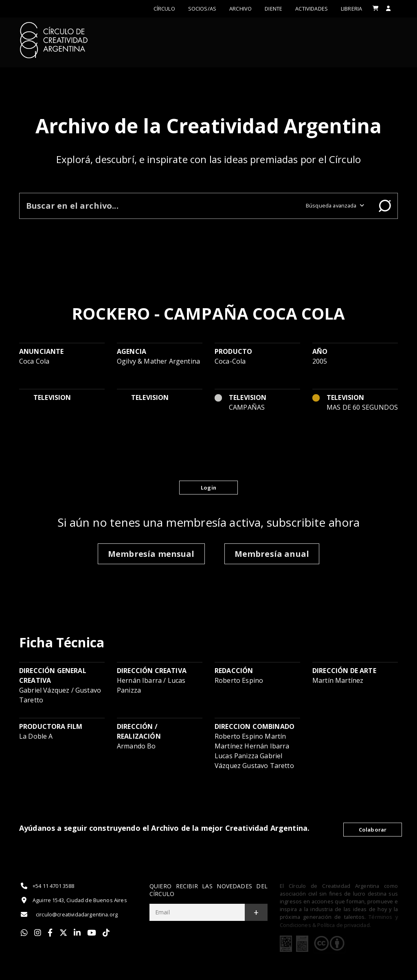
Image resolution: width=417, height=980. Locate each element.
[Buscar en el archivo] (159, 206)
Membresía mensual (151, 554)
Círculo (164, 9)
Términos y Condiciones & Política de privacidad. (339, 921)
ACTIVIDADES (312, 9)
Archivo (240, 9)
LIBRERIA (351, 9)
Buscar (385, 206)
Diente (273, 9)
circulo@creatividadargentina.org (68, 914)
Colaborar (373, 830)
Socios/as (202, 9)
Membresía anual (272, 554)
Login (208, 488)
